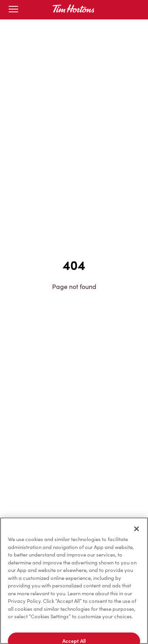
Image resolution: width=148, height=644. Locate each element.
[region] (74, 581)
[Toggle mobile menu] (13, 10)
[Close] (137, 529)
